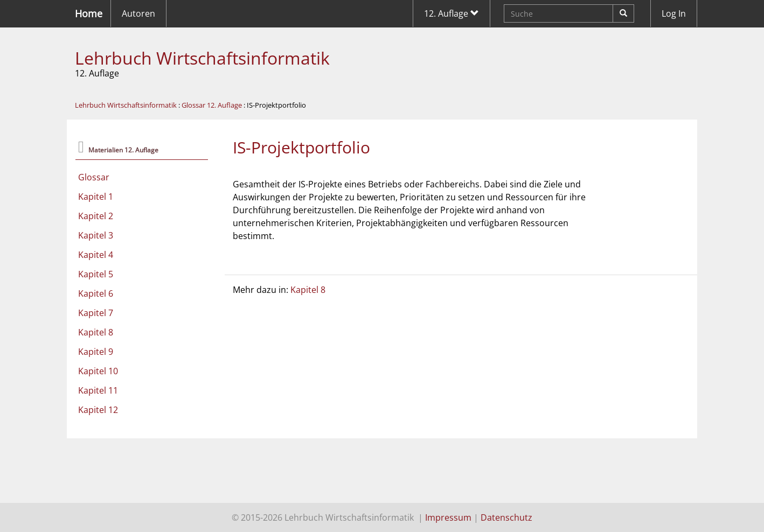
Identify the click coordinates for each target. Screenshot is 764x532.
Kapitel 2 (96, 216)
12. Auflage (452, 13)
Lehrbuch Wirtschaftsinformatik (202, 58)
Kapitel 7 (96, 313)
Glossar (94, 177)
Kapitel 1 (96, 197)
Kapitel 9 (96, 352)
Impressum (448, 517)
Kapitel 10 (98, 371)
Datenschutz (506, 517)
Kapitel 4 (96, 255)
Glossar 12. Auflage (212, 105)
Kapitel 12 (98, 410)
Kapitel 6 (96, 293)
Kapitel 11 (98, 390)
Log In (674, 13)
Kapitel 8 (96, 332)
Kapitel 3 (96, 235)
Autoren (138, 13)
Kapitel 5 (96, 274)
